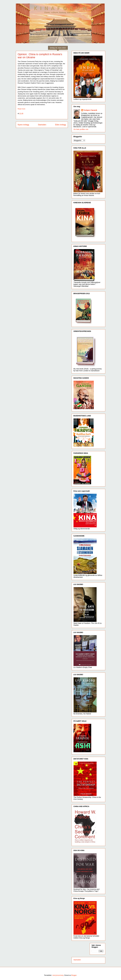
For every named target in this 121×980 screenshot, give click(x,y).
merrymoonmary (58, 975)
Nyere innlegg (23, 125)
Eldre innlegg (60, 125)
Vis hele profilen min (81, 129)
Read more (22, 109)
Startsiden (42, 125)
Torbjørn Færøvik (90, 110)
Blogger (74, 975)
